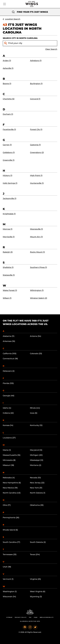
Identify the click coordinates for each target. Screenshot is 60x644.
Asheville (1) (8, 68)
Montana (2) (36, 465)
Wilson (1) (7, 298)
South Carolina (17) (11, 542)
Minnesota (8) (9, 460)
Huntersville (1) (37, 183)
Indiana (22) (8, 413)
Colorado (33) (36, 354)
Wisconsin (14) (9, 597)
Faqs (36, 617)
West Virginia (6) (38, 591)
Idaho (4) (7, 408)
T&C (30, 617)
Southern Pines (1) (38, 267)
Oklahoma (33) (37, 505)
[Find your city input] (32, 43)
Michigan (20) (36, 455)
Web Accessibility (47, 617)
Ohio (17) (7, 505)
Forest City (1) (36, 129)
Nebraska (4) (9, 478)
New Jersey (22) (37, 483)
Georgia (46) (8, 396)
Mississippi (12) (37, 460)
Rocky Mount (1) (37, 252)
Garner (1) (7, 145)
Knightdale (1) (9, 214)
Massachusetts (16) (12, 455)
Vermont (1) (8, 579)
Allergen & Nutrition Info (30, 621)
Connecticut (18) (10, 359)
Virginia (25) (35, 579)
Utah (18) (7, 567)
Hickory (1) (8, 175)
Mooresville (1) (36, 229)
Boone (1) (7, 84)
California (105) (10, 354)
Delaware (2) (9, 371)
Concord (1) (35, 99)
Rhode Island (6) (10, 530)
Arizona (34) (35, 336)
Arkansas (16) (9, 341)
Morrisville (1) (9, 237)
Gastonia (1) (35, 145)
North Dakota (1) (38, 493)
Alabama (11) (9, 336)
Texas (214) (35, 554)
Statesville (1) (9, 275)
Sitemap (9, 617)
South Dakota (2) (38, 542)
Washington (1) (10, 591)
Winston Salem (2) (39, 298)
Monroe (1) (8, 229)
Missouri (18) (8, 465)
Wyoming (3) (36, 597)
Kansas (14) (8, 425)
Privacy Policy (21, 617)
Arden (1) (7, 61)
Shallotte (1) (8, 267)
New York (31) (36, 488)
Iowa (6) (34, 413)
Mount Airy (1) (36, 237)
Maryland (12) (36, 450)
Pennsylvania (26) (11, 518)
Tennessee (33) (10, 554)
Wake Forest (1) (10, 290)
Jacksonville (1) (10, 198)
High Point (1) (36, 175)
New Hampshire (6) (12, 483)
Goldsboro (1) (9, 152)
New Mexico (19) (10, 488)
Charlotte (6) (9, 99)
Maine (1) (7, 450)
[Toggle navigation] (5, 4)
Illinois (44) (35, 408)
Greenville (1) (9, 160)
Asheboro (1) (36, 61)
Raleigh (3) (8, 252)
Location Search (13, 19)
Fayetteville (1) (9, 129)
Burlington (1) (36, 84)
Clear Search (51, 49)
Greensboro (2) (37, 152)
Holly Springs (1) (10, 183)
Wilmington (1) (37, 290)
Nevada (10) (35, 478)
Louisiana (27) (9, 438)
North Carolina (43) (12, 493)
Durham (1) (8, 114)
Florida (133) (8, 383)
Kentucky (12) (36, 425)
